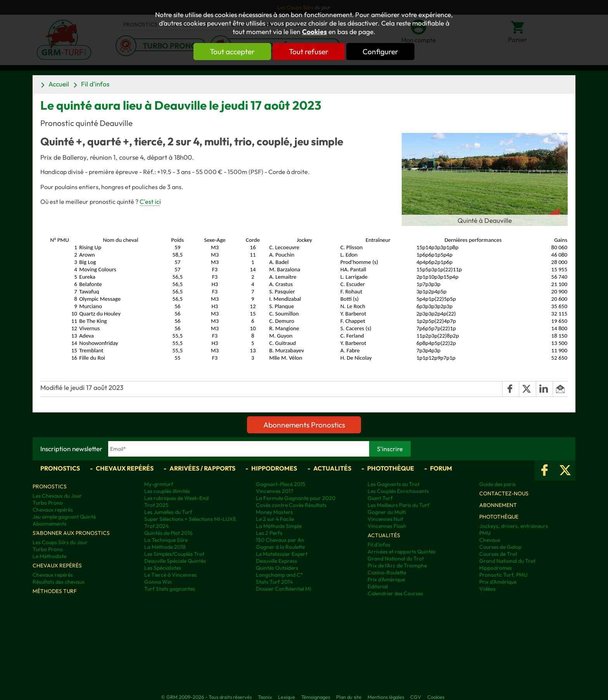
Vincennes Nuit (385, 519)
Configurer (380, 52)
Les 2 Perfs (269, 533)
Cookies (314, 32)
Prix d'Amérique (386, 579)
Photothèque (391, 468)
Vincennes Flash (387, 526)
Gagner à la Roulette (280, 547)
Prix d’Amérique (498, 582)
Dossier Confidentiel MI (284, 589)
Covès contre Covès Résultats (291, 505)
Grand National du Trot (396, 559)
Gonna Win (158, 582)
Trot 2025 (156, 505)
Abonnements (49, 524)
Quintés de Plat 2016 (168, 533)
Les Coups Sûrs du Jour (60, 542)
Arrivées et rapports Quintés (402, 552)
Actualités (332, 468)
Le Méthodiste (49, 556)
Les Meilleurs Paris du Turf (399, 505)
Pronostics (60, 468)
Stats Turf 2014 (274, 582)
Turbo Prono (48, 503)
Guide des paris (497, 484)
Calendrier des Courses (395, 593)
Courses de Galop (500, 547)
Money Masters (274, 512)
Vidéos (487, 589)
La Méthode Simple (279, 526)
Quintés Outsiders (277, 568)
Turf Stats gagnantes (170, 589)
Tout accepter (232, 52)
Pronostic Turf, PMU (503, 575)
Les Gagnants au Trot (394, 484)
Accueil (59, 84)
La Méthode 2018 (165, 547)
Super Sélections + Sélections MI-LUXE (190, 519)
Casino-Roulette (387, 572)
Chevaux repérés (125, 468)
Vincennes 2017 (275, 491)
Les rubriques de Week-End (176, 498)
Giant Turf (380, 498)
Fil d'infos (95, 84)
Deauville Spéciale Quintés (175, 561)
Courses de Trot (498, 554)
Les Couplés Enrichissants (398, 491)
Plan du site (349, 697)
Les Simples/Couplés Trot (174, 554)
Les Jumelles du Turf (168, 512)
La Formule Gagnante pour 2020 (296, 498)
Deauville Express (276, 561)
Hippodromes (274, 468)
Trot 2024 (156, 526)
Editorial (378, 586)
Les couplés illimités (167, 491)
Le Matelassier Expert (282, 554)
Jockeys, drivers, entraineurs (514, 526)
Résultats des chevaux (59, 582)
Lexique (287, 697)
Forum (441, 468)
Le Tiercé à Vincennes (170, 575)
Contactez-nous (504, 493)
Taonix (265, 697)
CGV (416, 697)
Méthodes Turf (55, 591)
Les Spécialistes (163, 568)
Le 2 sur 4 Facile (275, 519)
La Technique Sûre (166, 540)
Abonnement (498, 505)
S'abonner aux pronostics (71, 533)
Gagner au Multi (387, 512)
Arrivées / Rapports (202, 468)
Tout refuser (309, 52)
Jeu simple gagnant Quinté (64, 517)
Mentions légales (386, 697)
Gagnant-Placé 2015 (281, 484)
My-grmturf (159, 484)
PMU (485, 533)
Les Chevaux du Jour (57, 496)
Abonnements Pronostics (304, 425)
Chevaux (490, 540)
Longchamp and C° (279, 575)
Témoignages (316, 697)
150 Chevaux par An (280, 540)
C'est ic (149, 202)
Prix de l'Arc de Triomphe (397, 566)
